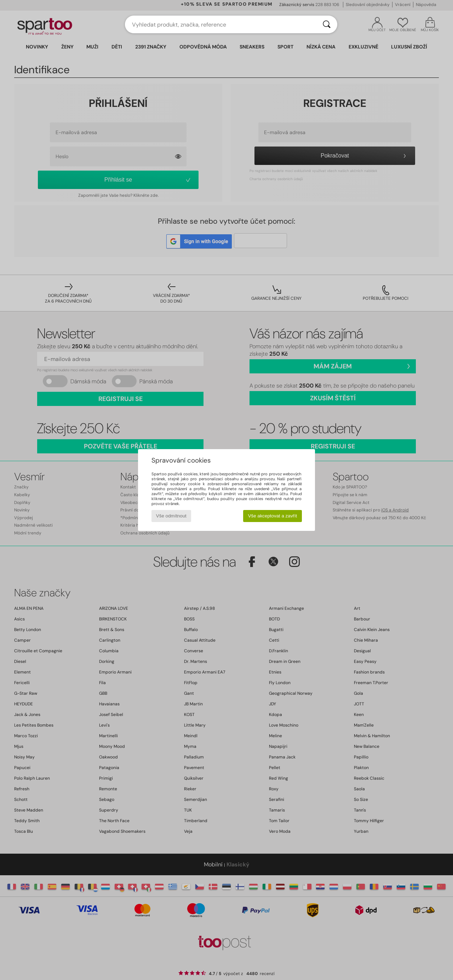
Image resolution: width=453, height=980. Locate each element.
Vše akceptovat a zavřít (273, 516)
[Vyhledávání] (327, 24)
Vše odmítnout (171, 516)
